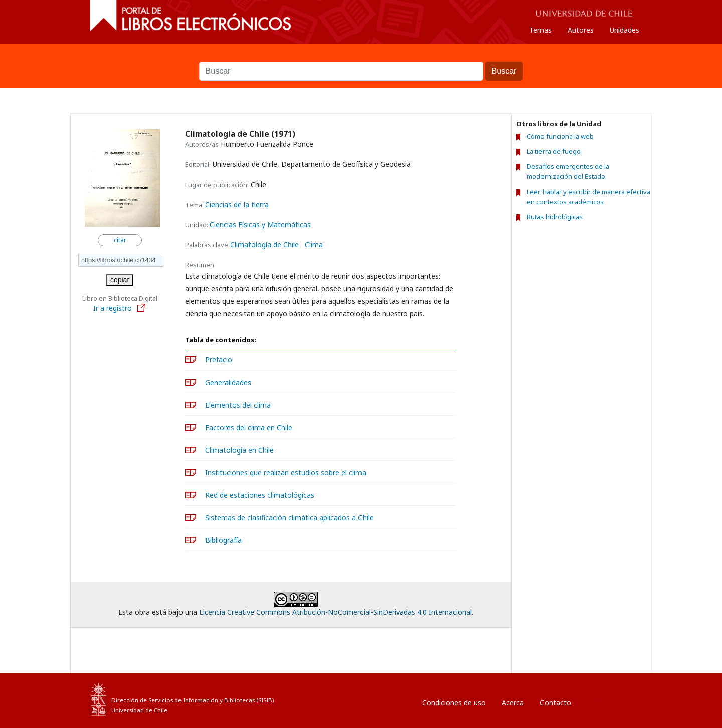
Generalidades (228, 382)
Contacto (556, 703)
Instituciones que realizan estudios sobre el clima (286, 473)
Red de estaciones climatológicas (260, 495)
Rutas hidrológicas (555, 217)
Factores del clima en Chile (249, 427)
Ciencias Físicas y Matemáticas (260, 224)
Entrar (601, 700)
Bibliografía (223, 540)
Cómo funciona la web (560, 136)
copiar (120, 280)
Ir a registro (120, 308)
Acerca (513, 703)
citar (120, 240)
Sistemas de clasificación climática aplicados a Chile (289, 518)
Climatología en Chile (239, 450)
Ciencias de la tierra (237, 204)
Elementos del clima (238, 405)
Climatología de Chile (264, 245)
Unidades (624, 30)
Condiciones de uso (454, 703)
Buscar (361, 57)
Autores (581, 30)
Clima (314, 245)
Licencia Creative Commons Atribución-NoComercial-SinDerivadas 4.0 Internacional (335, 612)
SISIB (265, 700)
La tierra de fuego (554, 151)
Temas (540, 30)
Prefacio (219, 360)
